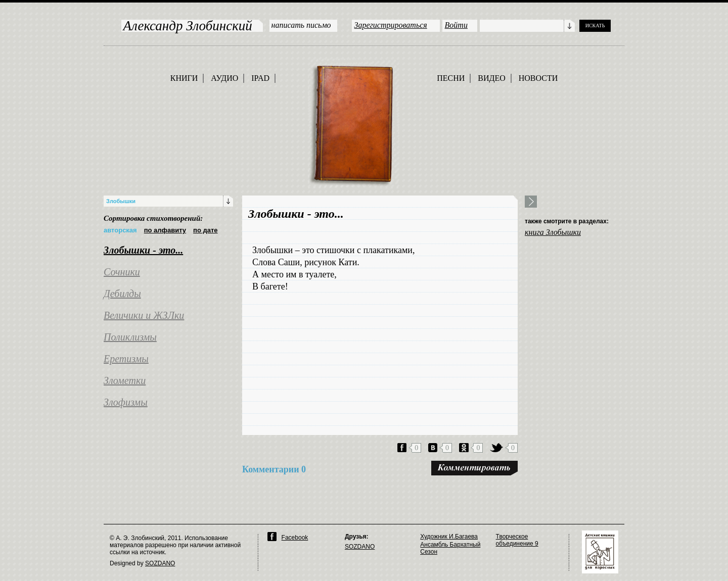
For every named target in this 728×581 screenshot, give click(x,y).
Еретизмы (126, 359)
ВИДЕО (491, 78)
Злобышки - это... (143, 250)
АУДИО (224, 78)
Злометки (125, 380)
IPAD (260, 78)
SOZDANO (160, 563)
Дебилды (122, 294)
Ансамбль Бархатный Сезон (450, 548)
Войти (456, 25)
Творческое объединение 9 (517, 540)
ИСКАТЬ (595, 26)
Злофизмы (126, 402)
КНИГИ (184, 78)
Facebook (295, 538)
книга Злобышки (553, 232)
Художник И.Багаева (449, 537)
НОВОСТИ (538, 78)
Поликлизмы (130, 337)
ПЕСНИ (451, 78)
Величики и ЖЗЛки (144, 315)
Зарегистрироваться (391, 25)
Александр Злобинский (188, 26)
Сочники (122, 272)
